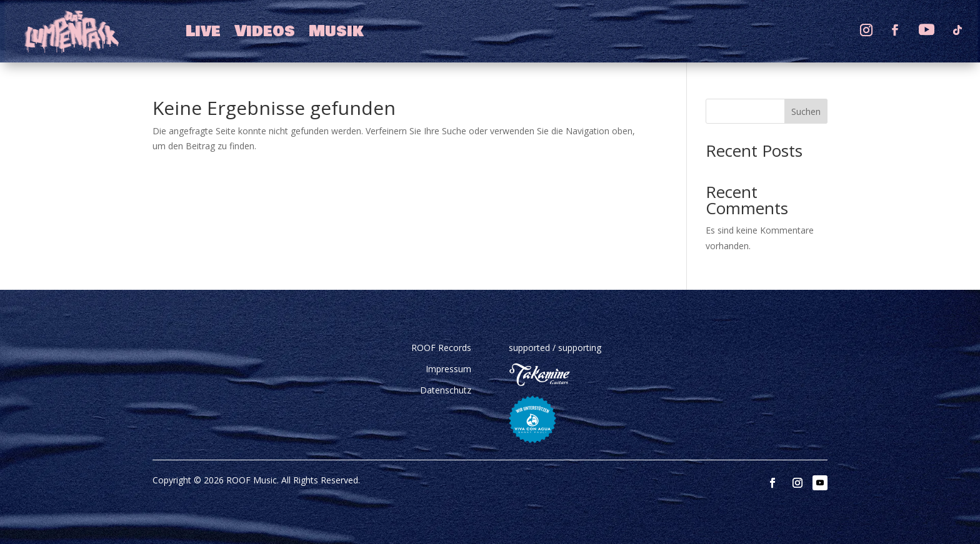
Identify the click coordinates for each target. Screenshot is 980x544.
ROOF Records (441, 348)
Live (203, 31)
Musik (336, 31)
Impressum (448, 369)
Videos (265, 31)
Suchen (806, 111)
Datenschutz (446, 390)
